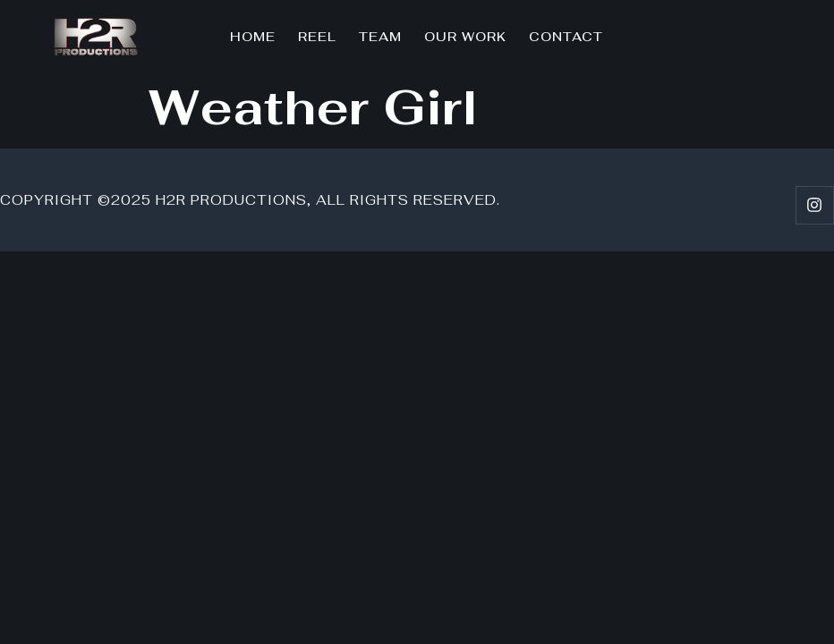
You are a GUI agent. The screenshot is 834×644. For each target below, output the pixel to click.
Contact (566, 37)
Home (253, 37)
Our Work (465, 37)
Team (380, 37)
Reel (317, 37)
